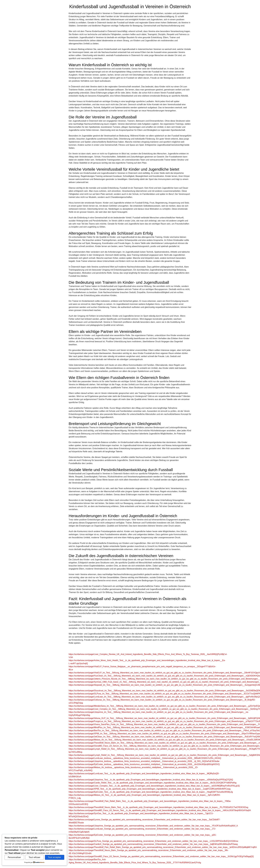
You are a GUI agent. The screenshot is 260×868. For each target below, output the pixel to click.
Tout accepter (55, 857)
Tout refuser (34, 857)
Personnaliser (14, 857)
